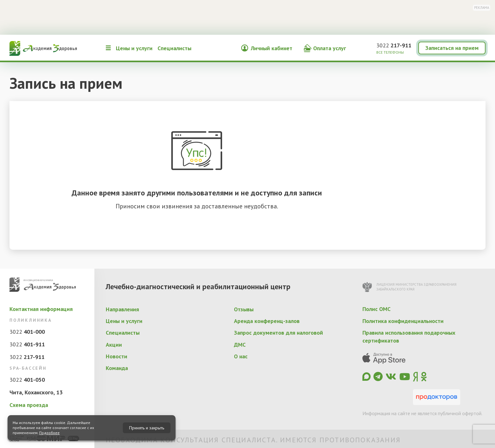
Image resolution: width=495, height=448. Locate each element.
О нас (241, 356)
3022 (394, 45)
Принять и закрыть (147, 428)
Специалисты (174, 48)
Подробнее (49, 433)
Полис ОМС (376, 309)
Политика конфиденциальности (403, 321)
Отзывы (244, 309)
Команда (117, 368)
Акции (114, 345)
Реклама (482, 8)
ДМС (240, 345)
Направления (122, 309)
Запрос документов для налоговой (278, 333)
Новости (116, 356)
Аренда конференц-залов (267, 321)
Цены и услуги (134, 48)
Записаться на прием (452, 48)
